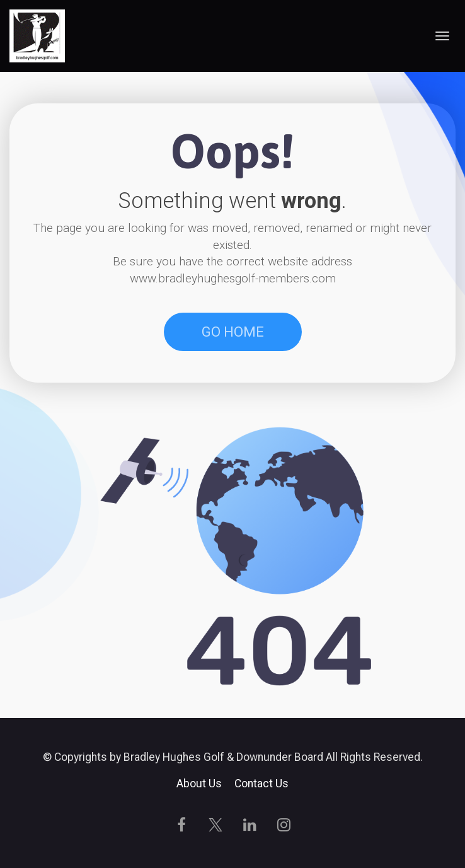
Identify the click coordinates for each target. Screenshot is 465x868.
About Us (199, 784)
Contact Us (261, 784)
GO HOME (233, 332)
